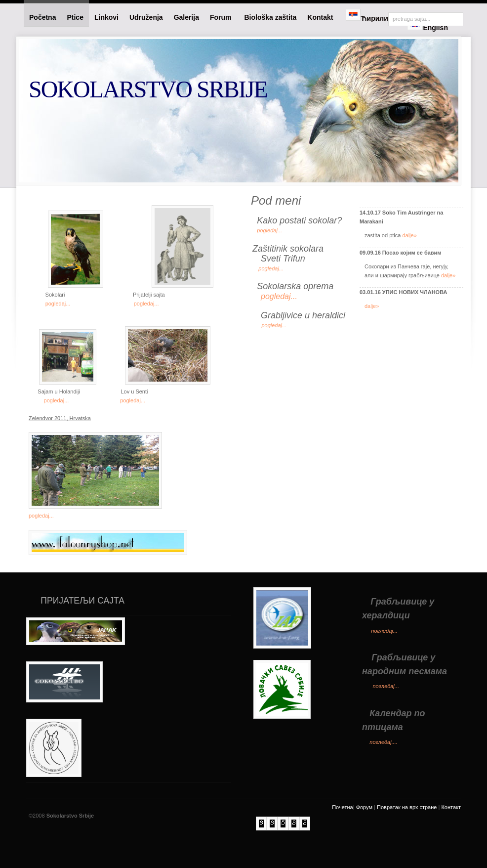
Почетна (343, 807)
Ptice (75, 17)
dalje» (409, 235)
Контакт (451, 807)
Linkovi (106, 17)
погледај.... (384, 742)
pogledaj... (58, 304)
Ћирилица (371, 16)
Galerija (186, 17)
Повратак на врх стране (407, 807)
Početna (42, 17)
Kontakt (321, 17)
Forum (222, 17)
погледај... (384, 631)
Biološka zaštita (270, 17)
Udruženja (146, 17)
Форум (364, 807)
